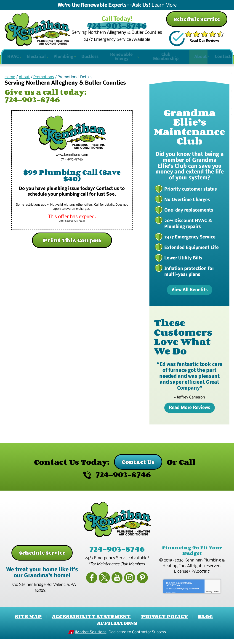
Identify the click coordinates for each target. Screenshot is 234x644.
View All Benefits (190, 297)
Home (10, 85)
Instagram (128, 582)
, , (44, 594)
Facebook (96, 582)
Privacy (209, 597)
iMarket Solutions (91, 638)
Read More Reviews (190, 415)
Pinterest (138, 582)
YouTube (117, 582)
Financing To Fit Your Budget (192, 557)
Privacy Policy (183, 594)
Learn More (164, 5)
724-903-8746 (117, 26)
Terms (216, 597)
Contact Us (138, 469)
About (24, 85)
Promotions (44, 85)
